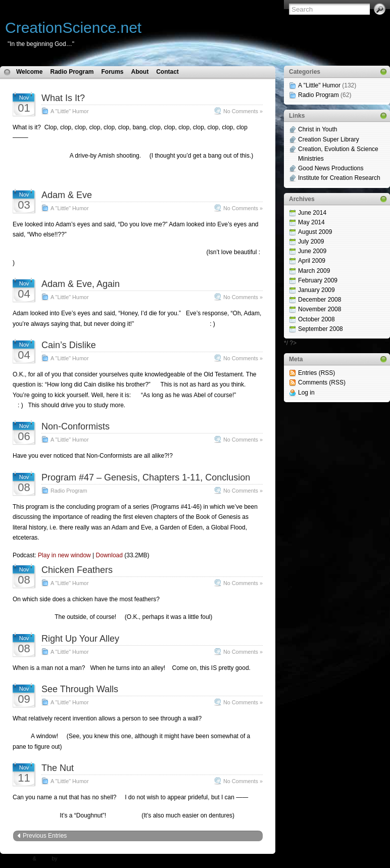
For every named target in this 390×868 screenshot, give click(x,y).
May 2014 (311, 222)
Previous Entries (45, 836)
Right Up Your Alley (80, 639)
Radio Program (72, 72)
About (140, 72)
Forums (112, 72)
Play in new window (64, 555)
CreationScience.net (73, 28)
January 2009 (316, 290)
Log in (306, 393)
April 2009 (312, 261)
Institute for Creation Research (339, 178)
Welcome (29, 72)
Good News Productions (331, 168)
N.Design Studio (78, 859)
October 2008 (316, 319)
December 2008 (320, 300)
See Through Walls (80, 689)
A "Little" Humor (69, 111)
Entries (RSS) (316, 373)
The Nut (58, 768)
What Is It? (63, 98)
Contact (167, 72)
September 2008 (321, 329)
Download (109, 555)
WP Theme (18, 859)
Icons (44, 859)
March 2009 (314, 271)
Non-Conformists (76, 426)
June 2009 (312, 251)
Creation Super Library (329, 139)
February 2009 (318, 280)
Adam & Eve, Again (81, 284)
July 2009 (311, 242)
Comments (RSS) (322, 382)
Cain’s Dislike (69, 345)
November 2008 (320, 309)
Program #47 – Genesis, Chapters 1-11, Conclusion (146, 477)
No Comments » (243, 111)
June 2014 (312, 213)
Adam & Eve (67, 195)
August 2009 (315, 232)
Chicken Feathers (77, 570)
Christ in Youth (318, 129)
